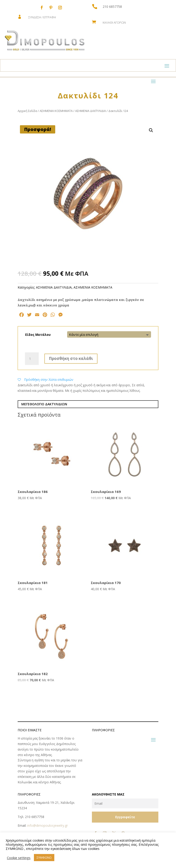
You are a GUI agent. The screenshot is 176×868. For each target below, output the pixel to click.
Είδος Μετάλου (38, 335)
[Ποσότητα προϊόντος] (32, 359)
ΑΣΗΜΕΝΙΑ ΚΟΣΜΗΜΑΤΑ (56, 111)
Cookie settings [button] (19, 858)
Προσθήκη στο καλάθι (71, 358)
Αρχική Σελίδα (27, 111)
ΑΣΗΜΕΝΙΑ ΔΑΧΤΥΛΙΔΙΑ (91, 111)
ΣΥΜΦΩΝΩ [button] (44, 857)
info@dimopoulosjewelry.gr (48, 825)
